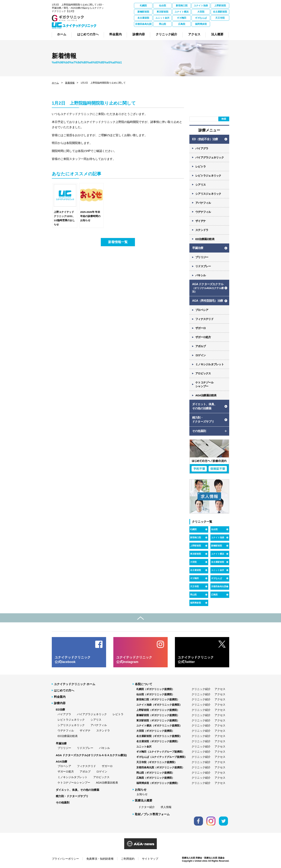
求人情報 (166, 807)
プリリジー (202, 257)
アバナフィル (203, 203)
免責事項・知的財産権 (100, 859)
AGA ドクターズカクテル (208, 288)
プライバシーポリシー (65, 859)
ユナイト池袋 (201, 6)
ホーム (55, 83)
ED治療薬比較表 (205, 239)
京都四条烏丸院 (143, 24)
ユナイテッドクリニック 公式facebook (73, 660)
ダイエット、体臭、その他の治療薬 (77, 790)
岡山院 (162, 24)
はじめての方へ (64, 690)
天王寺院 (220, 18)
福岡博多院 (201, 24)
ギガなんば (201, 18)
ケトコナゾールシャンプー (74, 783)
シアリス (201, 185)
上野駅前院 (220, 6)
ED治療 (60, 709)
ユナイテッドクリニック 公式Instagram (134, 660)
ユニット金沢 (162, 18)
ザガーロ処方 (203, 337)
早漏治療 (198, 248)
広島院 (182, 24)
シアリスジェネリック (208, 194)
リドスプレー (203, 266)
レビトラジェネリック (208, 176)
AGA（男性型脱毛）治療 (207, 301)
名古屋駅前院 (220, 12)
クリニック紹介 (201, 689)
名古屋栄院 (143, 18)
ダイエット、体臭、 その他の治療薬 (205, 406)
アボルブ (201, 346)
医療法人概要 (144, 800)
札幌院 (143, 6)
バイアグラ (202, 148)
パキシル (201, 275)
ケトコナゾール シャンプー (204, 384)
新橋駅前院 (143, 12)
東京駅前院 (162, 12)
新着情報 (70, 83)
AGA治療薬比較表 (206, 395)
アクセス (220, 689)
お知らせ (142, 794)
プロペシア (202, 310)
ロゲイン (201, 355)
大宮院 (201, 12)
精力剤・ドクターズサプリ (72, 796)
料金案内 (60, 697)
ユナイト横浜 (182, 12)
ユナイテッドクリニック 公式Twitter (196, 660)
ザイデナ (201, 221)
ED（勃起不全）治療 (205, 139)
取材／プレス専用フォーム (152, 814)
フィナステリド (204, 319)
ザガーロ (201, 328)
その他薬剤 (63, 802)
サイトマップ (150, 859)
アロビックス (203, 373)
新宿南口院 (182, 6)
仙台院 (162, 6)
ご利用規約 (128, 859)
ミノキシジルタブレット (210, 364)
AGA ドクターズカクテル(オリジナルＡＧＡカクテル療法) (91, 755)
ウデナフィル (203, 212)
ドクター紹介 (147, 807)
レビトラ (201, 167)
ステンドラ (202, 230)
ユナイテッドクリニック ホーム (75, 684)
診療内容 (60, 703)
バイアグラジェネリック (210, 157)
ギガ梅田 (182, 18)
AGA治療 (61, 761)
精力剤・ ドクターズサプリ (203, 420)
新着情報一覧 (118, 242)
